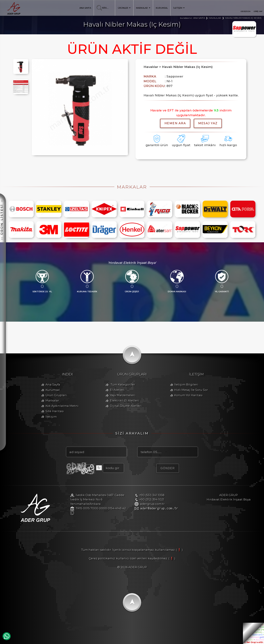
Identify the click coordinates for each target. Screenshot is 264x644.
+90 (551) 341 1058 (152, 495)
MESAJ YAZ (208, 123)
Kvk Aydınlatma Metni (62, 406)
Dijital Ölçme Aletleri (126, 406)
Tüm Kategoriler (123, 385)
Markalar (52, 400)
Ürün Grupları (56, 395)
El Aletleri (117, 390)
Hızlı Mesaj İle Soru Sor (191, 390)
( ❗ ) (179, 550)
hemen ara (175, 123)
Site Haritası (55, 411)
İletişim (51, 417)
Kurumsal (53, 390)
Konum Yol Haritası (188, 395)
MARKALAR (143, 8)
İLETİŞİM (179, 8)
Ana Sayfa (53, 385)
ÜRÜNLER (124, 8)
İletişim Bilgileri (186, 385)
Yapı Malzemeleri (123, 395)
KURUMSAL (162, 8)
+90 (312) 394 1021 (152, 499)
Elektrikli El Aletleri (124, 400)
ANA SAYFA (85, 8)
